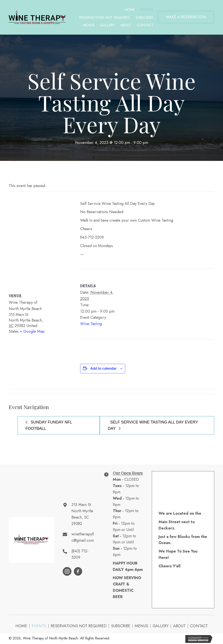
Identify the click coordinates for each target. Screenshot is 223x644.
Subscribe (121, 626)
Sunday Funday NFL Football (49, 425)
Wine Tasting (91, 324)
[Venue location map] (40, 239)
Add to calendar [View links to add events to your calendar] (103, 368)
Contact (199, 626)
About (179, 626)
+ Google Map (32, 331)
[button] (186, 17)
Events (39, 626)
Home (21, 626)
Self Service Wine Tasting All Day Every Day (153, 425)
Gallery (161, 626)
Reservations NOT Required (79, 626)
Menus (141, 626)
